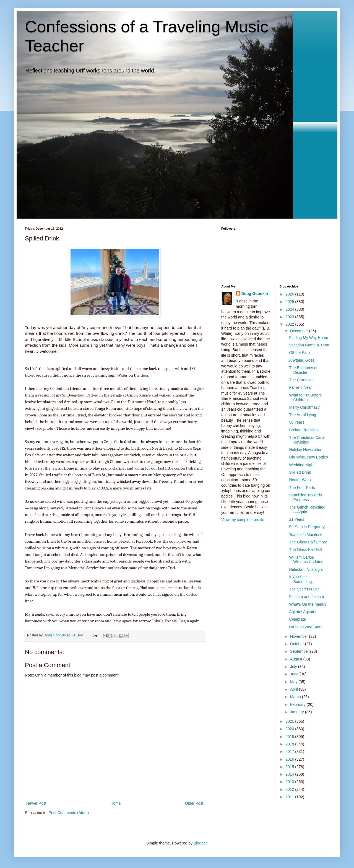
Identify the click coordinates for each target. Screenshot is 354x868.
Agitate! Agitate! (303, 612)
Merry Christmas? (304, 407)
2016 (290, 759)
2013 (290, 782)
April (295, 689)
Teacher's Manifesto (306, 535)
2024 (290, 309)
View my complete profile (243, 520)
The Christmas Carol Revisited (307, 440)
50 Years (297, 422)
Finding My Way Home (309, 338)
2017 (290, 752)
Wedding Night (302, 465)
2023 (290, 317)
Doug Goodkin (255, 294)
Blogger (200, 843)
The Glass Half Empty (308, 542)
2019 (290, 737)
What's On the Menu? (308, 604)
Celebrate (297, 619)
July (294, 667)
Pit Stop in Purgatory (307, 527)
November (300, 636)
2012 (290, 789)
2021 (290, 721)
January (298, 712)
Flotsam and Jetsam (306, 597)
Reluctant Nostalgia (306, 569)
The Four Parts (302, 488)
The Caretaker (301, 380)
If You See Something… (302, 579)
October (298, 644)
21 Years (297, 519)
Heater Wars (300, 480)
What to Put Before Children (305, 397)
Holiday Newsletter (305, 450)
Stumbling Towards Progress (305, 497)
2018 (290, 744)
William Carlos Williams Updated (306, 560)
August (297, 659)
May (294, 682)
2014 (290, 774)
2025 (290, 302)
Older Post (194, 803)
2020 (290, 729)
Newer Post (36, 803)
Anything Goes (302, 360)
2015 (290, 767)
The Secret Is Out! (305, 589)
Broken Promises (304, 430)
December (300, 331)
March (296, 697)
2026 (290, 294)
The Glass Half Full (305, 550)
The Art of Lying (303, 415)
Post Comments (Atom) (69, 813)
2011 (290, 797)
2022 (290, 324)
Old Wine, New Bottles (308, 457)
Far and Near (300, 387)
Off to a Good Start (305, 627)
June (295, 674)
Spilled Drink (300, 472)
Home (115, 803)
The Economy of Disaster (303, 370)
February (298, 704)
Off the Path (299, 353)
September (300, 651)
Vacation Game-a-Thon (309, 345)
